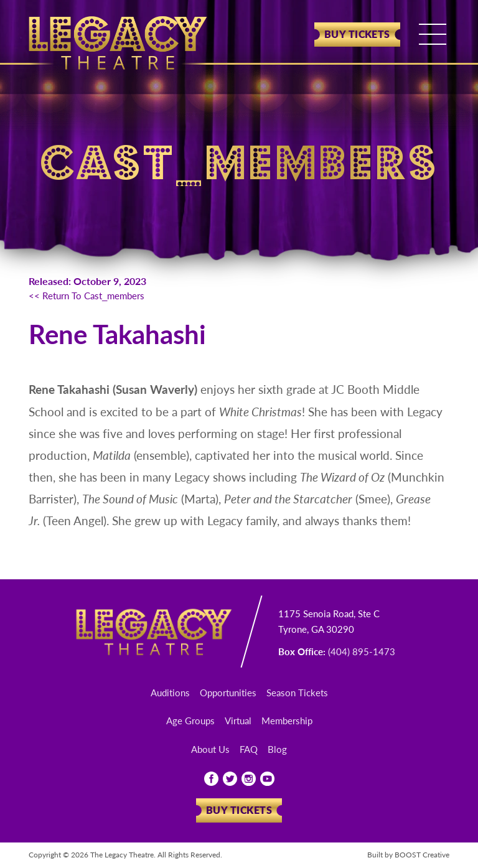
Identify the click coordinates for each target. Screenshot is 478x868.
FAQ (249, 749)
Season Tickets (297, 692)
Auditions (170, 692)
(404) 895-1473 (362, 651)
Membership (287, 720)
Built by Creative (408, 855)
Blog (277, 749)
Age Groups (190, 720)
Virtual (238, 720)
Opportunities (228, 692)
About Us (210, 749)
